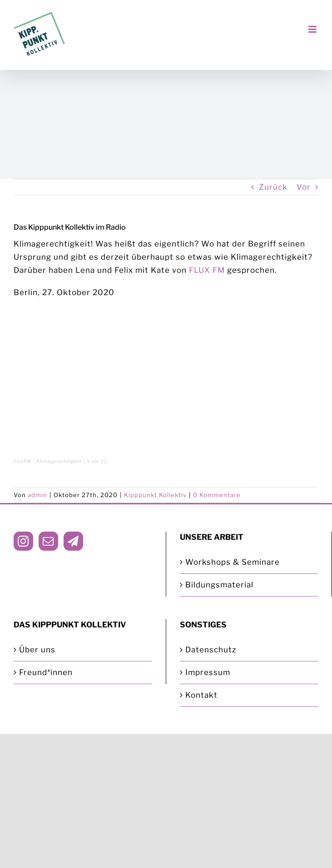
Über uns (37, 650)
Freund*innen (46, 672)
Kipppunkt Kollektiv (155, 495)
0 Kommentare (217, 495)
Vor (304, 187)
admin (37, 495)
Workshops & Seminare (233, 562)
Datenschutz (211, 650)
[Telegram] (73, 541)
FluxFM (22, 461)
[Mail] (48, 541)
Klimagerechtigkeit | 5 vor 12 (72, 461)
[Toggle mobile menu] (313, 29)
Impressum (208, 672)
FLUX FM (207, 270)
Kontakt (201, 695)
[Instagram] (23, 541)
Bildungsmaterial (219, 585)
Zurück (273, 187)
